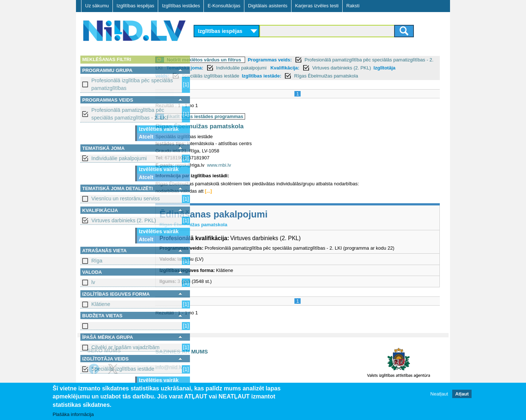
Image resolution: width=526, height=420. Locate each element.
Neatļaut (439, 394)
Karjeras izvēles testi (317, 6)
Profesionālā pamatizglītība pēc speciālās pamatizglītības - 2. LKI (130, 114)
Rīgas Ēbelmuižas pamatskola (240, 135)
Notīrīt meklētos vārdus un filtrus (244, 60)
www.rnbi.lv (259, 173)
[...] (249, 199)
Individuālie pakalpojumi (119, 158)
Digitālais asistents (268, 6)
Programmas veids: (310, 60)
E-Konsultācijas (224, 6)
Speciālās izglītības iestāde (123, 369)
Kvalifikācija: (367, 68)
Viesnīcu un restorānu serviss (125, 198)
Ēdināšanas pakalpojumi (254, 222)
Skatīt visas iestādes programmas (245, 124)
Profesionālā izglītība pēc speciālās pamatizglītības (132, 84)
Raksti (353, 6)
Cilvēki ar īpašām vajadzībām (125, 347)
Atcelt (146, 137)
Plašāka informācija (73, 414)
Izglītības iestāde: (345, 76)
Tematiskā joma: (267, 68)
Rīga (97, 261)
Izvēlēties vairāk (159, 129)
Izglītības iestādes (181, 6)
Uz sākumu (97, 6)
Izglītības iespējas (135, 6)
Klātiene (101, 304)
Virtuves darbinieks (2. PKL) (124, 220)
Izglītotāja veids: (234, 76)
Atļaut (462, 394)
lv (93, 282)
